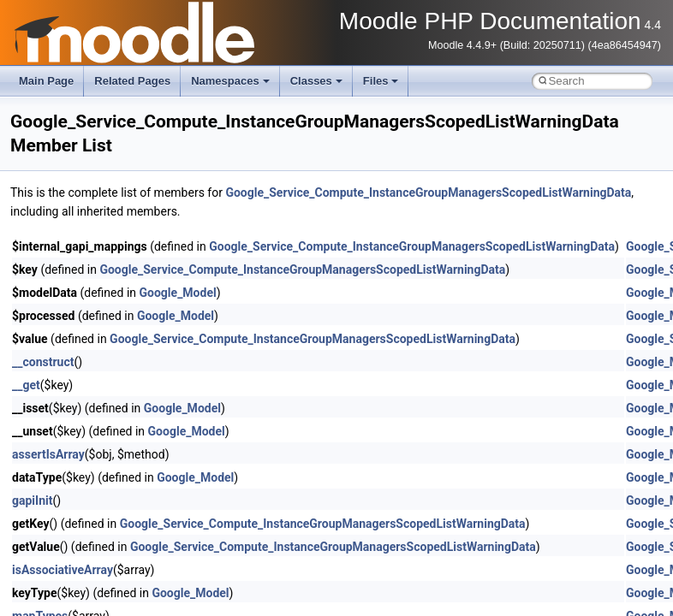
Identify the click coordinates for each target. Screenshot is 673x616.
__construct (43, 362)
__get (26, 385)
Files (381, 81)
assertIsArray (48, 454)
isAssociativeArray (63, 570)
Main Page (46, 81)
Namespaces (230, 81)
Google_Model (178, 293)
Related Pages (132, 81)
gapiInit (32, 500)
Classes (316, 81)
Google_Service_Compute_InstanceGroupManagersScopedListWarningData (428, 192)
